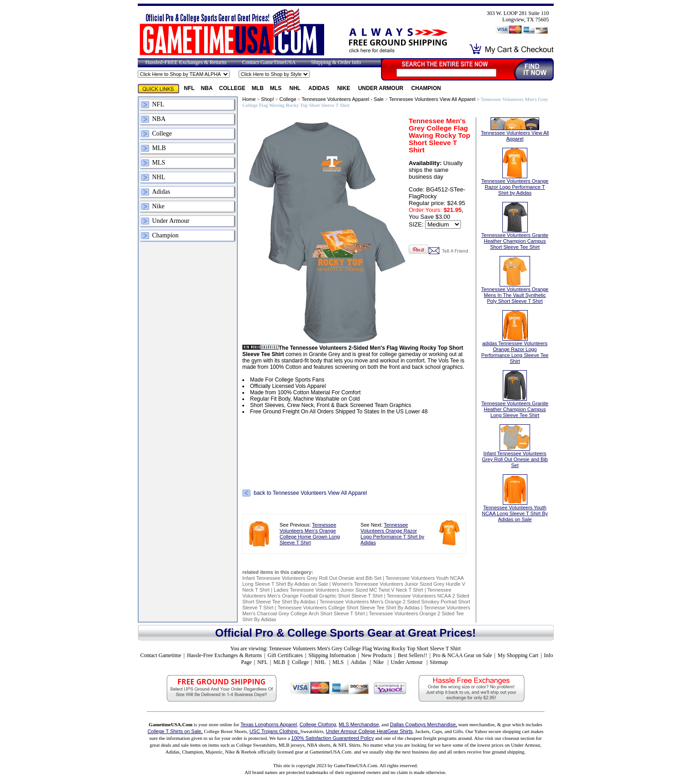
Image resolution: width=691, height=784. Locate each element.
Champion (426, 88)
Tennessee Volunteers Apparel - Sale (343, 99)
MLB (258, 88)
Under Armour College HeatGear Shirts (369, 731)
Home (249, 99)
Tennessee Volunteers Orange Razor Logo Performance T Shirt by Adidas (392, 534)
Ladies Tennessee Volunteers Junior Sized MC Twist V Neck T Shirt (348, 590)
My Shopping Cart (518, 655)
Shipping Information (332, 655)
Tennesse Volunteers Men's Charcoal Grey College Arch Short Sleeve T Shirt (356, 611)
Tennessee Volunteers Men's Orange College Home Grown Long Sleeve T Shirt (310, 534)
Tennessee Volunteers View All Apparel (432, 99)
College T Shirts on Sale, (175, 731)
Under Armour (382, 88)
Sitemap (438, 662)
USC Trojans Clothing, (275, 731)
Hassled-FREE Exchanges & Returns (186, 62)
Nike (345, 88)
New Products (377, 655)
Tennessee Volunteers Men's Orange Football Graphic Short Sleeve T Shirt (347, 593)
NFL (189, 88)
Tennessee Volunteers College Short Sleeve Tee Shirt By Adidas (348, 608)
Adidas (319, 88)
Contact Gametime (160, 655)
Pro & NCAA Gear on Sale (462, 655)
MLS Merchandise (359, 724)
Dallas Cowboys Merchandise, (424, 724)
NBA (207, 88)
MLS (277, 88)
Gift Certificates (285, 655)
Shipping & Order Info (336, 62)
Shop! (268, 99)
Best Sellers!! (413, 655)
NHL (296, 88)
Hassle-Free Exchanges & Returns (224, 655)
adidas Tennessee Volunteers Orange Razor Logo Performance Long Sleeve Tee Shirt (515, 343)
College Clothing (318, 724)
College (232, 88)
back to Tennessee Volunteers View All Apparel (310, 493)
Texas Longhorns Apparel (269, 724)
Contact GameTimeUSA (269, 62)
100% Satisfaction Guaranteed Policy (333, 738)
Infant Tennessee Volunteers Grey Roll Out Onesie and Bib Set (312, 578)
